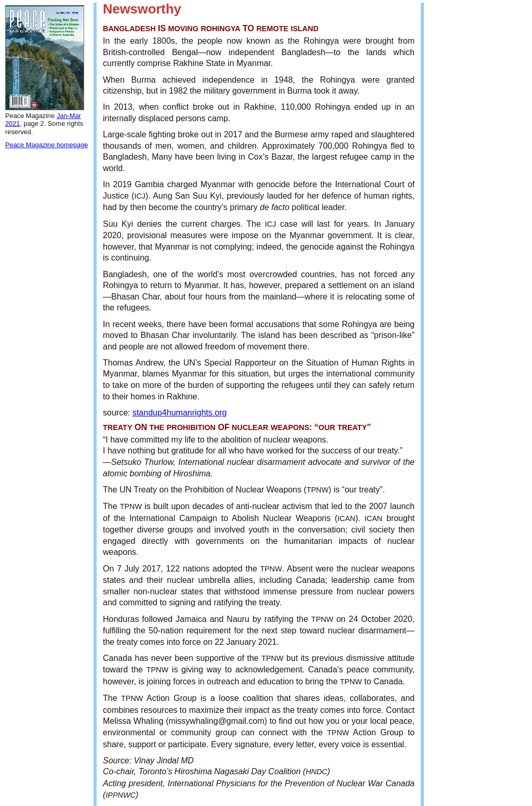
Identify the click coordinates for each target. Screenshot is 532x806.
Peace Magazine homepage (46, 145)
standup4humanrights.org (179, 413)
